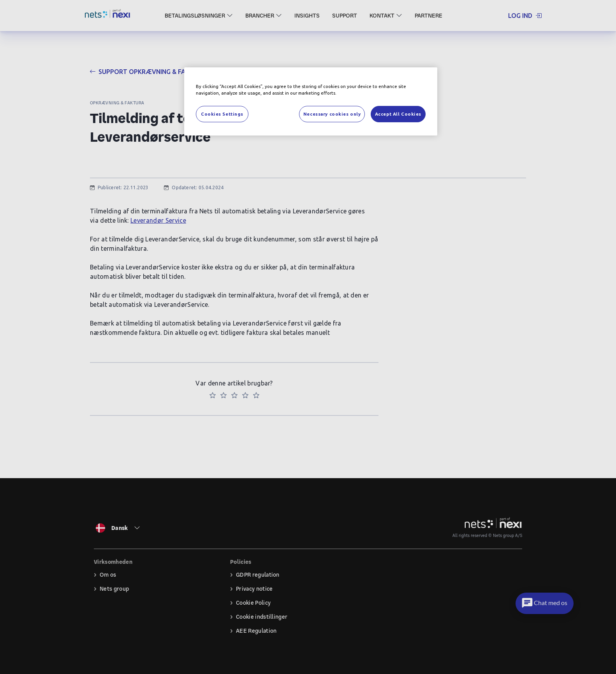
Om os (108, 575)
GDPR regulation (258, 575)
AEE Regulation (256, 631)
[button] (543, 603)
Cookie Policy (253, 603)
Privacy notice (254, 589)
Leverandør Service (158, 220)
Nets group (114, 589)
